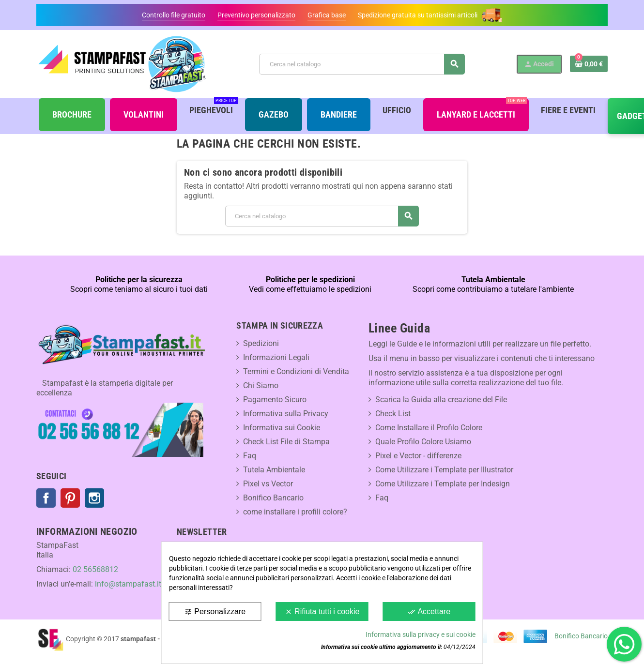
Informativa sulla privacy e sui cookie (421, 634)
